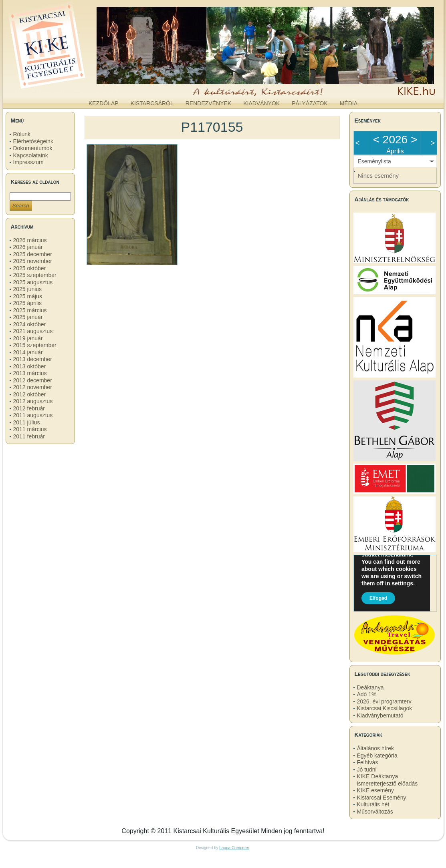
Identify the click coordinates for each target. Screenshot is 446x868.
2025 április (28, 303)
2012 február (29, 408)
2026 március (30, 240)
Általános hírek (376, 748)
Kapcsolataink (31, 155)
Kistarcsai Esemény (382, 798)
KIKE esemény (376, 790)
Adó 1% (367, 694)
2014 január (28, 352)
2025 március (30, 310)
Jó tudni (367, 770)
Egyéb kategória (377, 755)
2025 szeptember (35, 275)
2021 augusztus (33, 331)
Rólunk (22, 134)
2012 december (33, 380)
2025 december (33, 254)
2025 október (30, 268)
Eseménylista (374, 161)
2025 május (28, 296)
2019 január (28, 338)
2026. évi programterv (384, 701)
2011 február (29, 436)
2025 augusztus (33, 282)
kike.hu (68, 88)
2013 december (33, 359)
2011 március (30, 429)
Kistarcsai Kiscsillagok (385, 708)
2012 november (33, 387)
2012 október (30, 394)
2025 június (28, 289)
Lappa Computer (234, 848)
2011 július (27, 422)
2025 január (28, 317)
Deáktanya (370, 687)
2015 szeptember (35, 345)
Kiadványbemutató (380, 715)
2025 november (33, 261)
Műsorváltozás (375, 812)
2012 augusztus (33, 401)
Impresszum (28, 162)
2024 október (30, 324)
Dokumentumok (33, 148)
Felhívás (368, 762)
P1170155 (212, 127)
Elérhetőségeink (33, 141)
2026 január (28, 247)
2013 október (30, 366)
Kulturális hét (373, 804)
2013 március (30, 373)
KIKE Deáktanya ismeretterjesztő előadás (387, 780)
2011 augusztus (33, 415)
